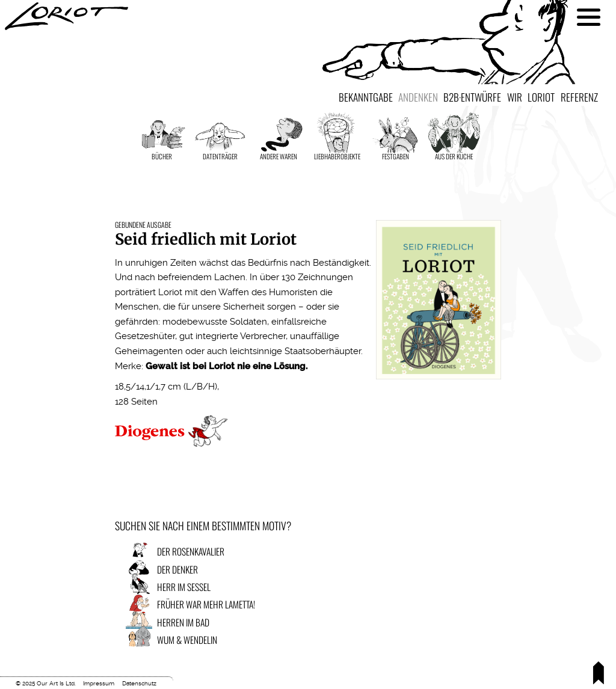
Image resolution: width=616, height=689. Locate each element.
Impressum (99, 683)
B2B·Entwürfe (472, 97)
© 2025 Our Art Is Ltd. (46, 683)
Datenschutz (139, 683)
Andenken (418, 97)
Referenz (579, 97)
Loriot (541, 97)
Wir (515, 97)
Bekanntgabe (366, 97)
